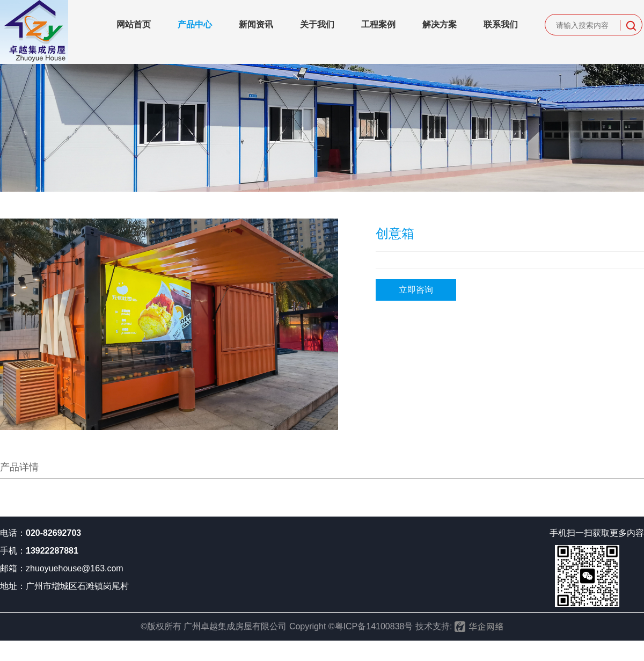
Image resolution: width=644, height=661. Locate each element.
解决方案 (440, 24)
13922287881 (52, 551)
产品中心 (195, 24)
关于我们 (317, 24)
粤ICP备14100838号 (374, 626)
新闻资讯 (256, 24)
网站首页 (134, 24)
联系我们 (501, 24)
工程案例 (378, 24)
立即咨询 (416, 290)
